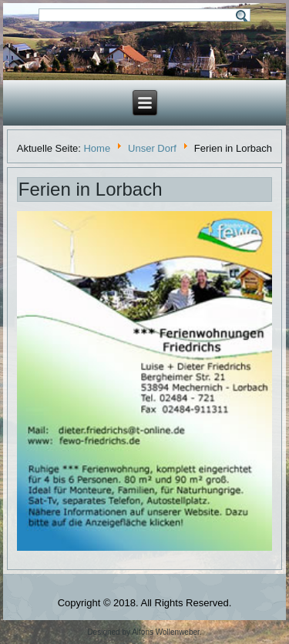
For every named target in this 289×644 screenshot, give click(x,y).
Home (97, 148)
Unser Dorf (152, 148)
